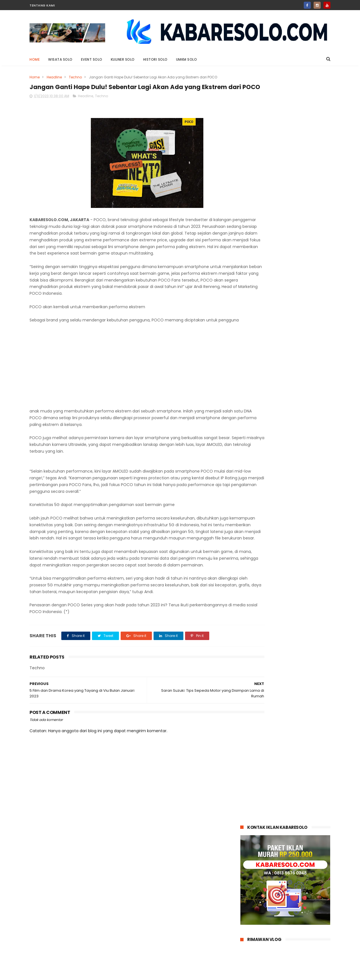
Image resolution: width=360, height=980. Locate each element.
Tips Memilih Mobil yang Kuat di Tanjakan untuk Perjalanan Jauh (300, 528)
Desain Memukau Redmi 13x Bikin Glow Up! (298, 317)
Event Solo (92, 59)
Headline (54, 77)
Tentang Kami (42, 5)
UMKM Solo (187, 59)
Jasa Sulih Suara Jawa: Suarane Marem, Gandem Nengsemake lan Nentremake (296, 293)
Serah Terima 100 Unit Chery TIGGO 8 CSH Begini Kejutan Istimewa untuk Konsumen (298, 397)
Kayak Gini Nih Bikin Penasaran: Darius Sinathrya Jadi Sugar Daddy (299, 371)
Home (35, 59)
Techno (75, 77)
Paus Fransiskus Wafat (293, 471)
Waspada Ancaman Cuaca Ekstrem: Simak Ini (298, 500)
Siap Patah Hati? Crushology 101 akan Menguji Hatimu (299, 343)
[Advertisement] (130, 391)
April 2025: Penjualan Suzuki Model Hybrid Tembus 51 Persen (298, 422)
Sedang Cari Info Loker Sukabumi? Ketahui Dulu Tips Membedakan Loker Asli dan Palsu (299, 451)
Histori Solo (155, 59)
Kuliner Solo (123, 59)
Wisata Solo (60, 59)
